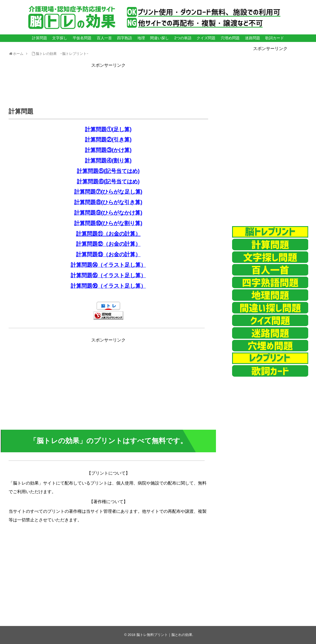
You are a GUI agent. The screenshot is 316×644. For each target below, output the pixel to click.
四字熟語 (125, 38)
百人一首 (104, 38)
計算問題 (40, 38)
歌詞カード (275, 38)
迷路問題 (253, 38)
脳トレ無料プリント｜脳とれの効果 (164, 635)
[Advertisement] (108, 81)
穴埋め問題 (230, 38)
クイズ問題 (206, 38)
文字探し (60, 38)
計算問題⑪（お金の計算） (108, 234)
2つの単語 (183, 38)
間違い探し (159, 38)
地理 (141, 38)
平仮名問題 (82, 38)
